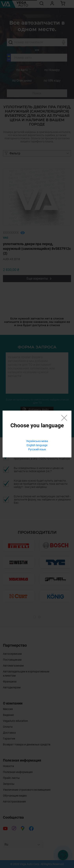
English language (37, 445)
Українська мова (37, 441)
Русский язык (37, 449)
